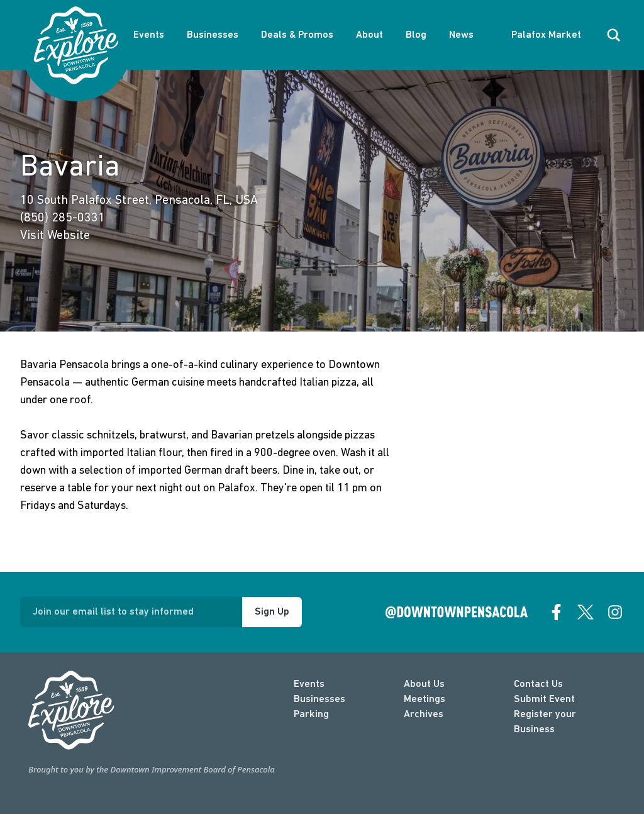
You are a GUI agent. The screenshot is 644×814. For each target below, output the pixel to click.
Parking (311, 715)
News (461, 35)
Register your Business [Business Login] (545, 722)
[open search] (614, 35)
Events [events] (309, 684)
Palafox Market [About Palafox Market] (546, 35)
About (369, 35)
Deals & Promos (297, 35)
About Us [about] (424, 684)
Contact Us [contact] (538, 684)
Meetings (425, 700)
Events (149, 35)
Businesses (213, 35)
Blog (416, 35)
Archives (424, 715)
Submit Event (544, 700)
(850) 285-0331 (63, 218)
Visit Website (55, 236)
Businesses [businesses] (319, 700)
